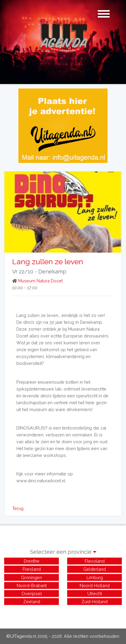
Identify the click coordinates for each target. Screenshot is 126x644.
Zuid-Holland (94, 602)
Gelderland (94, 569)
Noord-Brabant (32, 585)
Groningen (31, 577)
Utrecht (95, 594)
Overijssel (32, 594)
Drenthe (32, 561)
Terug (18, 508)
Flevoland (95, 561)
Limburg (95, 577)
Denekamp (52, 272)
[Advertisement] (63, 614)
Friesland (32, 569)
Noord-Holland (95, 585)
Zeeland (32, 602)
